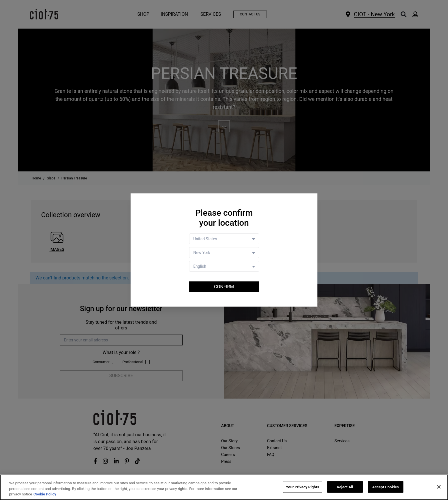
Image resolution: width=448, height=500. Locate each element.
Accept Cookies (386, 487)
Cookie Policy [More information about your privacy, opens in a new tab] (45, 494)
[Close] (439, 487)
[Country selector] (224, 239)
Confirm (224, 287)
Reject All (345, 487)
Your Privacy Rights (303, 487)
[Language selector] (224, 266)
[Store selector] (224, 253)
